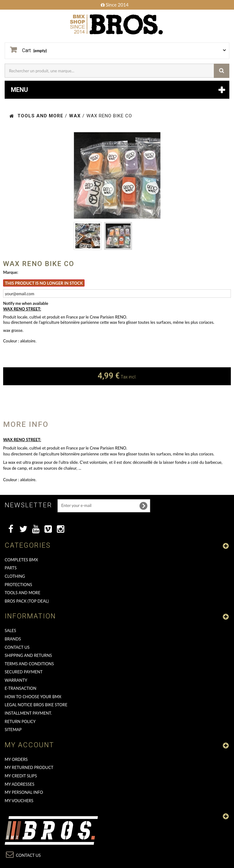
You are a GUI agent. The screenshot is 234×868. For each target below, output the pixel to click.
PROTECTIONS (18, 585)
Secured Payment (24, 672)
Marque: (11, 272)
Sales (10, 631)
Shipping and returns (28, 655)
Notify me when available (26, 303)
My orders (16, 759)
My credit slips (21, 776)
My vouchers (19, 801)
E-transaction (21, 688)
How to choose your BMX (33, 697)
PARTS (11, 568)
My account (29, 745)
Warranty (16, 680)
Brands (13, 639)
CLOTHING (15, 576)
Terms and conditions (29, 664)
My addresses (19, 784)
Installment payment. (28, 713)
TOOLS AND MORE (23, 593)
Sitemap (13, 730)
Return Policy (20, 721)
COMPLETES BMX (21, 560)
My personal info (24, 792)
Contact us (17, 647)
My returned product (29, 767)
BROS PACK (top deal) (27, 601)
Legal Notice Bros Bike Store (36, 705)
